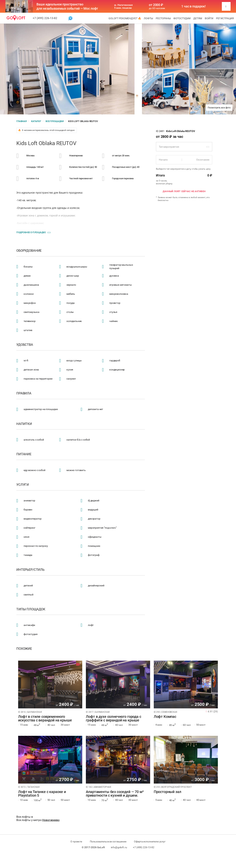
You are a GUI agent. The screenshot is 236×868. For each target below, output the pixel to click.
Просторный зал (168, 792)
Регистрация (225, 18)
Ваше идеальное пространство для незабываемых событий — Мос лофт (67, 6)
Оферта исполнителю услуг (150, 841)
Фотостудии (182, 18)
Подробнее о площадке (31, 232)
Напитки (24, 424)
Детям (198, 18)
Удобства (25, 345)
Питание (24, 454)
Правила (24, 393)
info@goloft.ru (119, 847)
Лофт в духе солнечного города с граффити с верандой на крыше (113, 719)
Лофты (148, 18)
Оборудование (29, 251)
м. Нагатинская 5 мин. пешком (123, 6)
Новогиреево (51, 820)
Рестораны (163, 18)
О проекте (76, 841)
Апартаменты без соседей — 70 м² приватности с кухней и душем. (115, 794)
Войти (209, 18)
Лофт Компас (165, 717)
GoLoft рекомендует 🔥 (125, 18)
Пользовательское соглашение (108, 841)
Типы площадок (31, 609)
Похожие (24, 649)
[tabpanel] (50, 685)
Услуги (23, 485)
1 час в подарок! (194, 6)
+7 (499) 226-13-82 (45, 18)
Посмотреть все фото (219, 108)
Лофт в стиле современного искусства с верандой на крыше (45, 719)
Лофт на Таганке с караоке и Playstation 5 (42, 794)
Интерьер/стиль (30, 570)
